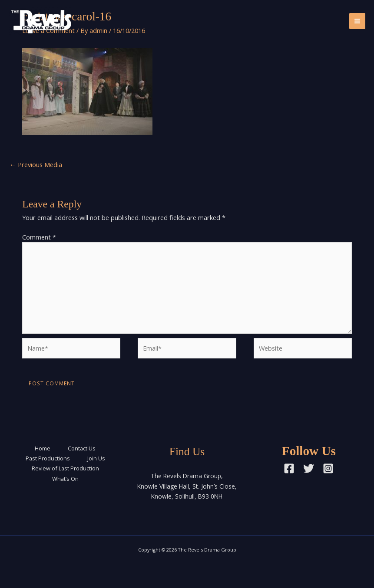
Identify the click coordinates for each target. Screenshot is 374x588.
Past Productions (48, 458)
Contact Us (82, 448)
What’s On (65, 479)
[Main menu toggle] (357, 21)
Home (43, 448)
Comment (39, 237)
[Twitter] (309, 468)
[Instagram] (328, 468)
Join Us (96, 458)
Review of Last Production (65, 468)
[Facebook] (289, 468)
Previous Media (36, 164)
